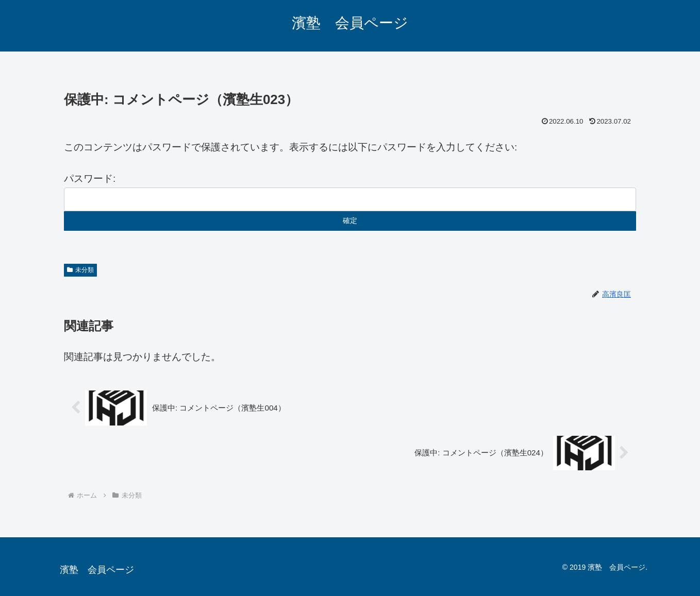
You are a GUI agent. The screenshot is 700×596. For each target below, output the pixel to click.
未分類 (80, 270)
